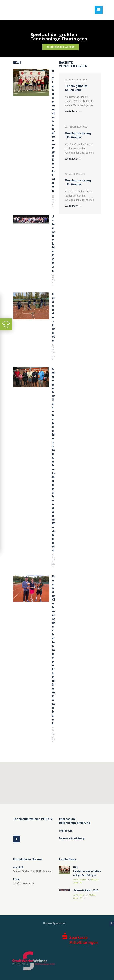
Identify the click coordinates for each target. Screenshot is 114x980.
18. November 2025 (53, 352)
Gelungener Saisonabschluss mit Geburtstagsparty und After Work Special (53, 460)
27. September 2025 (53, 735)
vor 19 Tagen (53, 280)
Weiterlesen (73, 112)
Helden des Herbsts (53, 317)
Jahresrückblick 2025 (53, 244)
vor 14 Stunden (53, 201)
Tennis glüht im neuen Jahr (76, 88)
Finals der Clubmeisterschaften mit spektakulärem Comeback (53, 650)
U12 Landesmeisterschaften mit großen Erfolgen (53, 131)
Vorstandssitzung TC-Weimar (78, 135)
